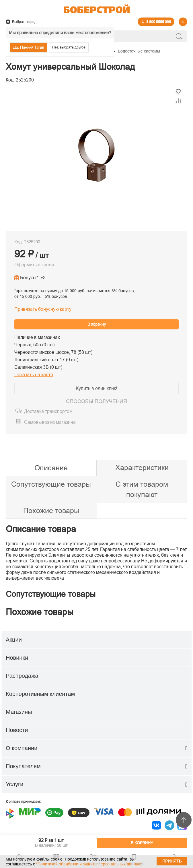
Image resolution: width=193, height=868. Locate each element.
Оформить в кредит (35, 265)
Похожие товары (51, 510)
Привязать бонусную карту (43, 309)
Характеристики (142, 467)
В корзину (97, 324)
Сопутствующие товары (51, 484)
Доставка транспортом (48, 411)
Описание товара (41, 529)
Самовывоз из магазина (50, 422)
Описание (51, 468)
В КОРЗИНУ (142, 843)
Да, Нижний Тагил (29, 47)
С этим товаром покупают (142, 489)
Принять (172, 861)
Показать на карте (34, 375)
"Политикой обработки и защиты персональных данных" (89, 864)
